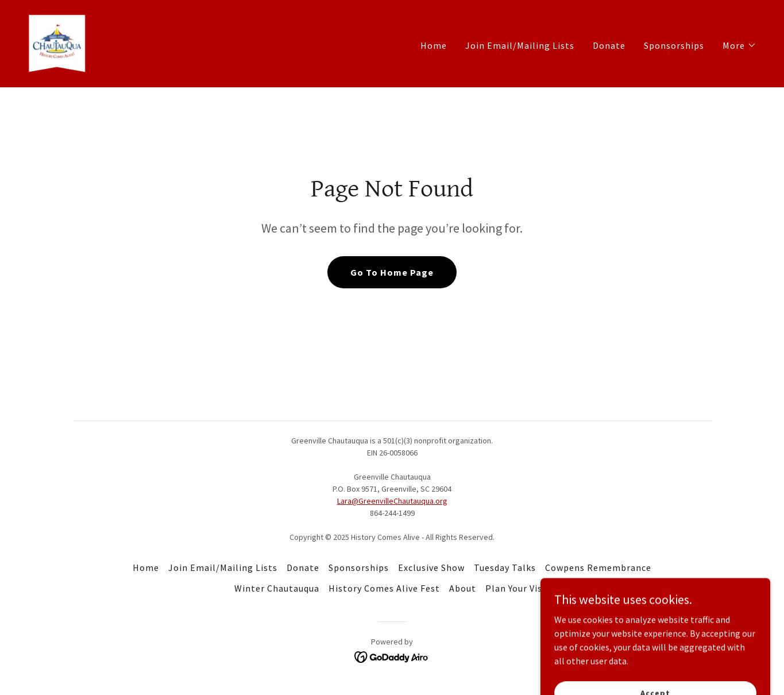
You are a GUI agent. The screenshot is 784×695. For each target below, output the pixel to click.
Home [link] (434, 45)
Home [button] (146, 567)
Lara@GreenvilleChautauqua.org (392, 501)
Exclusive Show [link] (431, 567)
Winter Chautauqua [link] (277, 588)
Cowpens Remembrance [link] (598, 567)
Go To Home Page (392, 272)
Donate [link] (609, 45)
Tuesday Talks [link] (505, 567)
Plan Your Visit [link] (517, 588)
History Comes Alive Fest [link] (384, 588)
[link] (57, 43)
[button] (739, 45)
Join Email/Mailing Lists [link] (520, 45)
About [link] (463, 588)
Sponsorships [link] (674, 45)
